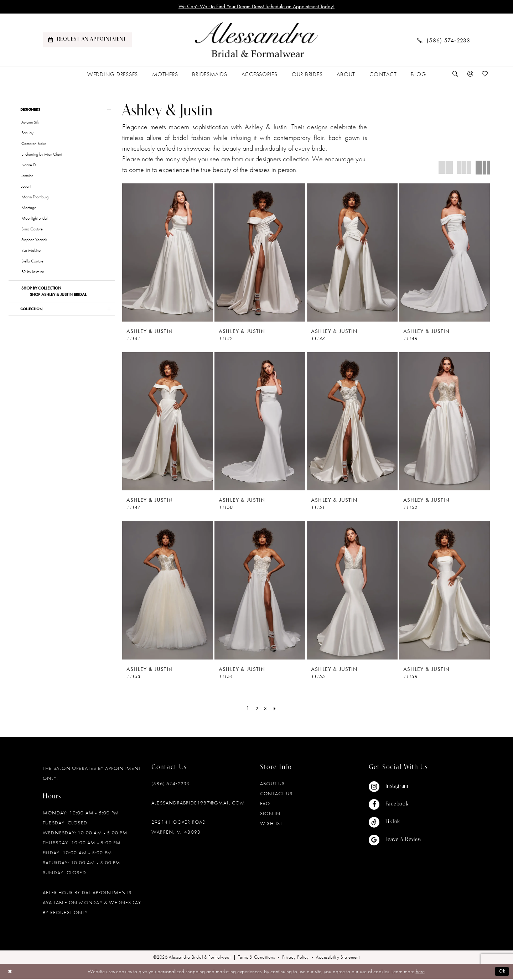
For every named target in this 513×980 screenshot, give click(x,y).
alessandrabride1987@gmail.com (198, 803)
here (420, 972)
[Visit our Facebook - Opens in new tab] (395, 805)
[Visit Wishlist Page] (485, 75)
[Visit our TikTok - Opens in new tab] (395, 823)
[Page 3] (266, 709)
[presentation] (168, 253)
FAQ (265, 804)
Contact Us (276, 794)
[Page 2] (256, 709)
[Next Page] (276, 709)
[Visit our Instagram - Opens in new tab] (395, 787)
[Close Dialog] (11, 972)
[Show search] (455, 75)
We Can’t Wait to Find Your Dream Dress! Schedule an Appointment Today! (257, 7)
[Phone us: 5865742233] (444, 41)
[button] (470, 75)
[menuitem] (87, 41)
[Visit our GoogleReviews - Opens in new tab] (395, 841)
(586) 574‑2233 (170, 784)
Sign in (270, 814)
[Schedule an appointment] (87, 41)
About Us (273, 784)
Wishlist (271, 824)
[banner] (256, 41)
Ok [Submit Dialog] (502, 972)
